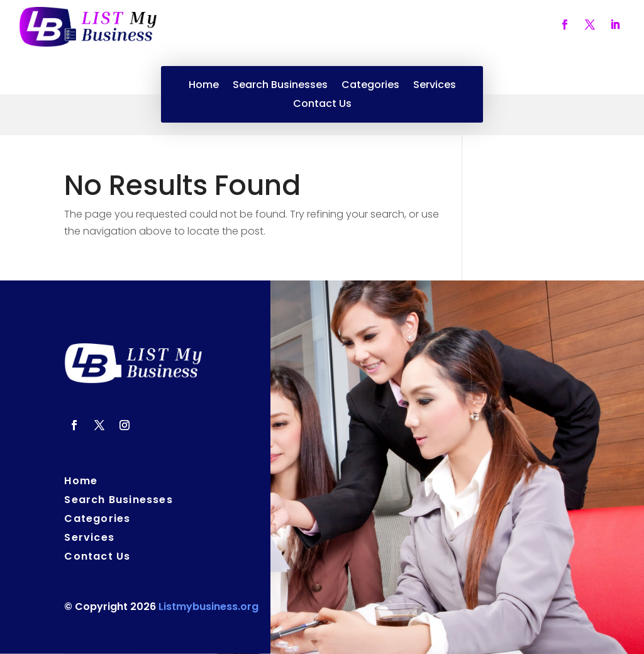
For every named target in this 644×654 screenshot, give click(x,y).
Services (435, 86)
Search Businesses (280, 86)
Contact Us (322, 105)
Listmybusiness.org (208, 607)
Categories (370, 86)
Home (204, 86)
